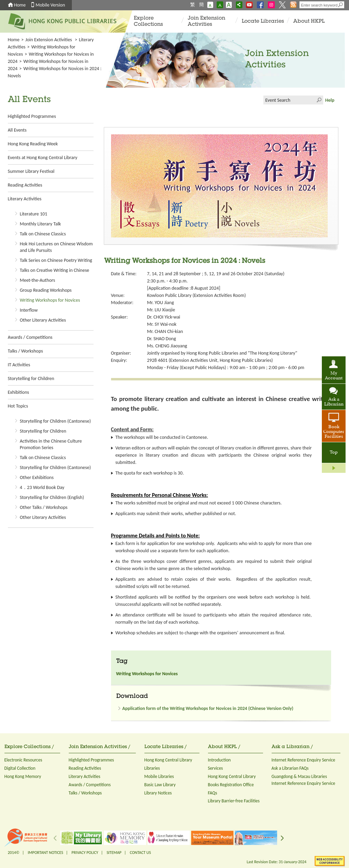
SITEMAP (114, 853)
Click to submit (319, 100)
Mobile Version (51, 5)
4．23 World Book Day (42, 487)
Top (334, 453)
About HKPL (309, 21)
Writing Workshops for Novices (50, 300)
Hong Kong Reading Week (33, 144)
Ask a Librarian (334, 402)
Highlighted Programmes (32, 116)
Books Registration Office (231, 785)
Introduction (220, 760)
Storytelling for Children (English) (52, 497)
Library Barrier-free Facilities (234, 801)
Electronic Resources (23, 760)
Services (216, 768)
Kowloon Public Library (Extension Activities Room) (197, 295)
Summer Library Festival (31, 171)
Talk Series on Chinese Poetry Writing (56, 260)
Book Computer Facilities (334, 432)
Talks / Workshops (25, 351)
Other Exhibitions (37, 477)
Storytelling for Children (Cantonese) (56, 421)
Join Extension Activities (206, 21)
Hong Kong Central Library (168, 760)
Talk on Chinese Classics (43, 234)
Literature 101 (34, 214)
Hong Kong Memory (23, 776)
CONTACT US (140, 853)
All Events (17, 130)
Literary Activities (25, 199)
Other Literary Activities (43, 320)
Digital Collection (20, 768)
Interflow (29, 310)
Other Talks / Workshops (44, 507)
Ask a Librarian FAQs (290, 768)
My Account (334, 376)
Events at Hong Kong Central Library (43, 158)
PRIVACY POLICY (85, 853)
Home (20, 5)
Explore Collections (148, 21)
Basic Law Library (160, 785)
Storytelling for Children (31, 379)
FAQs (213, 793)
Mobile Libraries (159, 776)
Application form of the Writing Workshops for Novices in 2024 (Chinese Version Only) (208, 708)
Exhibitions (19, 392)
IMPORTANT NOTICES (46, 853)
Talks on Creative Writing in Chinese (55, 270)
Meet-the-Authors (38, 280)
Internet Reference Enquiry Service (303, 760)
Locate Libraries (263, 21)
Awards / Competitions (30, 337)
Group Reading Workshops (46, 290)
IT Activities (19, 365)
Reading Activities (25, 185)
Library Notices (158, 793)
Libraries (152, 768)
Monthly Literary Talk (41, 224)
